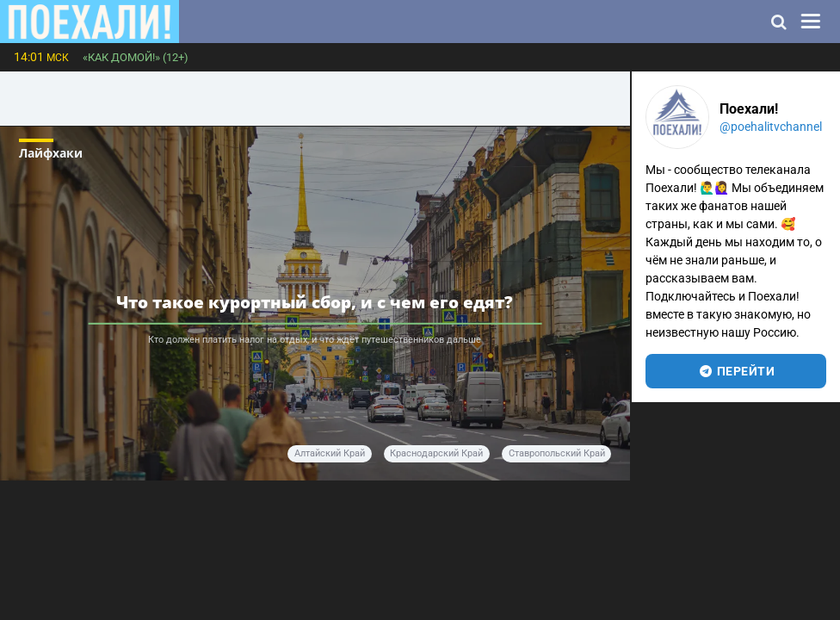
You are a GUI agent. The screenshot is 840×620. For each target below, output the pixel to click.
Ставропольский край (557, 453)
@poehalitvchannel (771, 127)
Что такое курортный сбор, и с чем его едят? (315, 302)
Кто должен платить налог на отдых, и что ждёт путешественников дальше (315, 340)
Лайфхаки (51, 153)
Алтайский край (330, 453)
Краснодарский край (436, 453)
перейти (736, 371)
